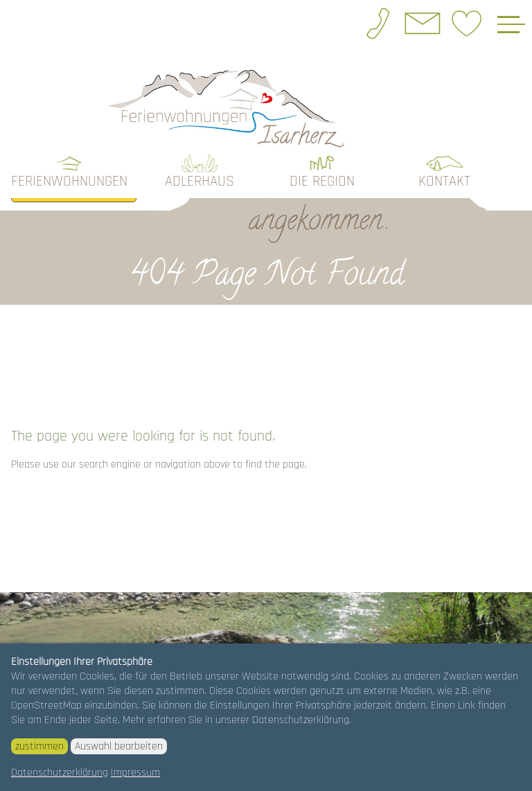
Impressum (135, 773)
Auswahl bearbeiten (119, 746)
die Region (322, 181)
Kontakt (444, 181)
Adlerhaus (199, 181)
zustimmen (39, 746)
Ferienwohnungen (69, 181)
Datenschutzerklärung (60, 773)
